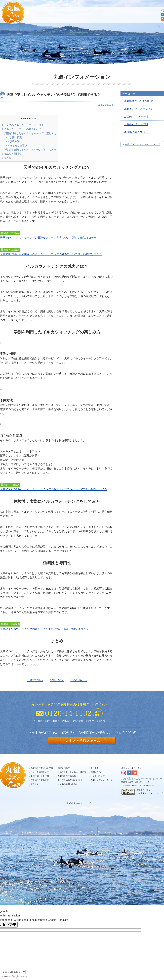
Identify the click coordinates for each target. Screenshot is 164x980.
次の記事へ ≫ (79, 680)
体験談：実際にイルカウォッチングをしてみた (29, 150)
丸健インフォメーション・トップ (142, 144)
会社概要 (95, 768)
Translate (19, 976)
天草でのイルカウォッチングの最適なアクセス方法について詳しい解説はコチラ (48, 238)
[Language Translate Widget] (14, 972)
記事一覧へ (57, 680)
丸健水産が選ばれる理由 (42, 768)
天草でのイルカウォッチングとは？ (23, 125)
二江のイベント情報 (136, 117)
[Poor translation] (12, 925)
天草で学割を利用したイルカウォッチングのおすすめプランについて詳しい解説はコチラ (54, 489)
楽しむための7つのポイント (70, 780)
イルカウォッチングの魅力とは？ (22, 129)
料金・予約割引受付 (68, 14)
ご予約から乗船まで (125, 14)
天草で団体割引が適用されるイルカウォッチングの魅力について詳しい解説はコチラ (51, 254)
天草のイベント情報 (136, 124)
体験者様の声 (64, 768)
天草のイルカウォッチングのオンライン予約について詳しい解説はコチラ (44, 629)
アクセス (149, 14)
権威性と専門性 (12, 154)
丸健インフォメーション (139, 109)
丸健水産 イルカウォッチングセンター (142, 779)
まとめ (7, 158)
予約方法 (13, 141)
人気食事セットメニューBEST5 (72, 772)
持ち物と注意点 (16, 145)
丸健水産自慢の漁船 (67, 776)
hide (34, 119)
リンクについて (98, 776)
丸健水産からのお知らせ (139, 101)
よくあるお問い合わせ (68, 784)
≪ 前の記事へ (35, 680)
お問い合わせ (97, 772)
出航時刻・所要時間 (96, 14)
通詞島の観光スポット (137, 132)
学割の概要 (14, 137)
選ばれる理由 (43, 14)
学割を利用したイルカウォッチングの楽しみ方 (29, 133)
